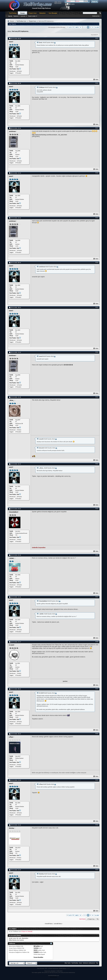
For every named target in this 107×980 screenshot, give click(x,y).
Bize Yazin (68, 963)
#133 (97, 870)
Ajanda (10, 16)
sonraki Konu (58, 924)
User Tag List (12, 24)
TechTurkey (13, 13)
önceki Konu (49, 924)
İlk (77, 27)
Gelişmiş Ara (96, 16)
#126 (97, 555)
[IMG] (35, 950)
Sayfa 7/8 (71, 27)
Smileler (36, 948)
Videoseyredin (54, 977)
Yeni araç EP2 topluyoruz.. (21, 31)
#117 (97, 128)
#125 (97, 509)
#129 (97, 689)
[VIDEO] (36, 952)
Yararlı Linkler (32, 16)
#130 (97, 734)
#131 (97, 780)
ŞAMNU (65, 681)
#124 (97, 464)
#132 (97, 825)
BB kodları (37, 946)
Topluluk (16, 16)
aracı (15, 938)
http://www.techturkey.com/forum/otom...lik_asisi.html (49, 135)
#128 (97, 642)
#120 (97, 262)
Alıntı (96, 80)
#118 (97, 173)
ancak (11, 938)
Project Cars (33, 13)
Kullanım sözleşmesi (89, 963)
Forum (23, 13)
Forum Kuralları (38, 957)
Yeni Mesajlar (53, 13)
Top (97, 919)
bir (17, 938)
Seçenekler (94, 35)
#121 (97, 307)
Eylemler (23, 16)
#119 (97, 218)
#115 (97, 38)
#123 (97, 397)
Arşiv (81, 963)
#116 (97, 83)
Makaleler (43, 13)
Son (97, 27)
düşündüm (25, 938)
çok (20, 938)
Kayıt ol (95, 1)
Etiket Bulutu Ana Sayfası (16, 940)
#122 (97, 352)
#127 (97, 597)
